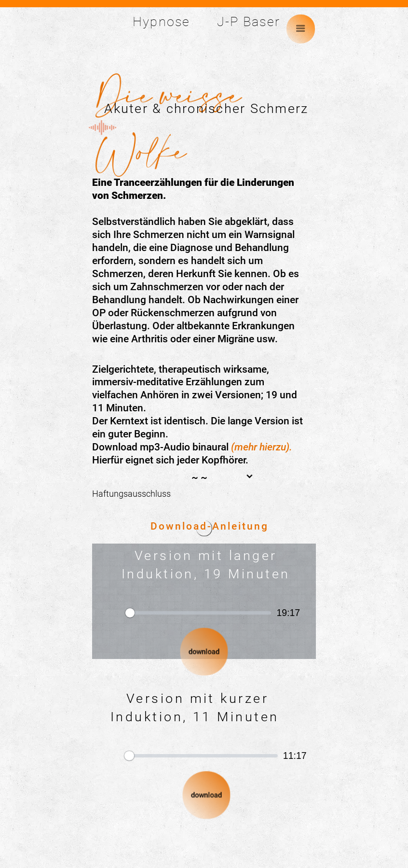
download (204, 652)
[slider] (198, 613)
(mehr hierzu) (260, 447)
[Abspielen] (110, 613)
